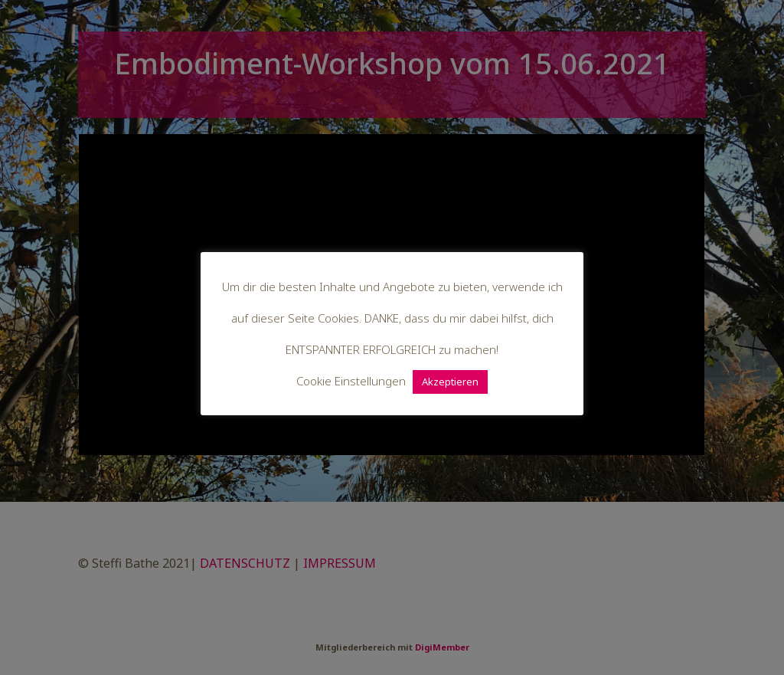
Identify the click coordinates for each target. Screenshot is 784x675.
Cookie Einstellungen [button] (351, 381)
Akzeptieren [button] (450, 382)
